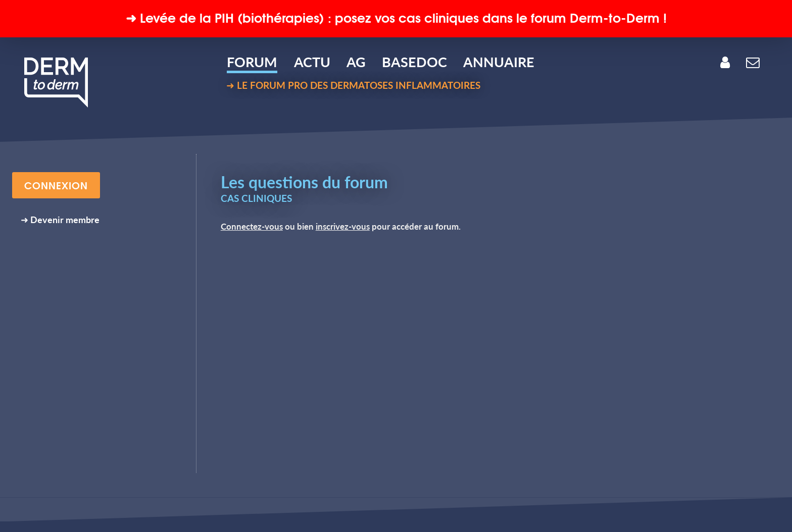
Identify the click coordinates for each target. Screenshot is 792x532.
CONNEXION (56, 185)
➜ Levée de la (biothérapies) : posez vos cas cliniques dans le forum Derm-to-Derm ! (396, 17)
